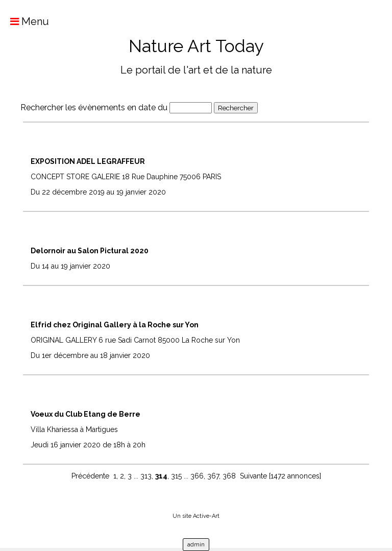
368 (229, 476)
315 (176, 476)
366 (197, 476)
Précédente (90, 476)
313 (146, 476)
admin (196, 545)
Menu (24, 21)
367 (213, 476)
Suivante (253, 476)
